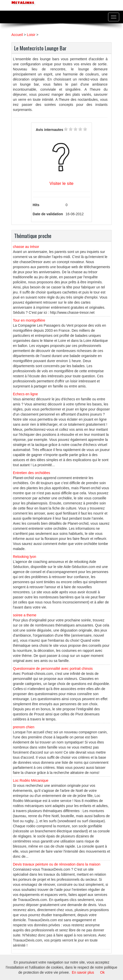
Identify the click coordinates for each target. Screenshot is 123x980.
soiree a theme (25, 615)
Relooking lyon (25, 557)
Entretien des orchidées (32, 473)
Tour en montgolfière (29, 320)
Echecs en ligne (25, 394)
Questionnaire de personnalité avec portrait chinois (53, 669)
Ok (102, 972)
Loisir (31, 35)
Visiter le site (62, 183)
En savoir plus (83, 972)
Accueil (17, 35)
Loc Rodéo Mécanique (31, 780)
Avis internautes (49, 130)
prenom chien (24, 727)
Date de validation (48, 214)
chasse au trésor (26, 247)
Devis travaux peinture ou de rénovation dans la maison (57, 864)
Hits (36, 205)
